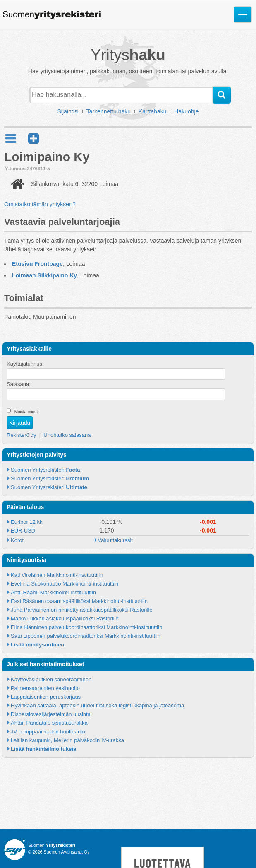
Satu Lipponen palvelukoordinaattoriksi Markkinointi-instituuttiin (86, 636)
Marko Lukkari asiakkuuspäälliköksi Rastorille (65, 618)
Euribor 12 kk (27, 522)
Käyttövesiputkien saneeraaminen (51, 679)
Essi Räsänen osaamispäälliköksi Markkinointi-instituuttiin (79, 601)
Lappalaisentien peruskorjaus (46, 697)
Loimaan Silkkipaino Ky (44, 275)
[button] (33, 139)
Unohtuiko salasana (67, 435)
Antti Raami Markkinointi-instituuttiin (53, 592)
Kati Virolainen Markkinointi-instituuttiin (57, 575)
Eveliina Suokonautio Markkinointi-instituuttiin (65, 584)
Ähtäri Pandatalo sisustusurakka (49, 723)
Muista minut (26, 412)
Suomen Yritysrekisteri (45, 470)
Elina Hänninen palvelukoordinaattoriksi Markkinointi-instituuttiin (86, 627)
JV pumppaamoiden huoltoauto (48, 732)
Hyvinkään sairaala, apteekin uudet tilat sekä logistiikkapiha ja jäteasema (97, 705)
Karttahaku (153, 111)
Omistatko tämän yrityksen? (40, 204)
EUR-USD (23, 531)
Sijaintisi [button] (68, 111)
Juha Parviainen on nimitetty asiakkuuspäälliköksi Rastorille (82, 610)
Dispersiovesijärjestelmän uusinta (51, 714)
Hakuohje (186, 111)
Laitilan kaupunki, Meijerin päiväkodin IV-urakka (67, 740)
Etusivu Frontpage (37, 264)
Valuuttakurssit (115, 540)
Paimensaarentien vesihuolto (45, 688)
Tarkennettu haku (109, 111)
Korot (17, 540)
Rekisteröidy (22, 435)
